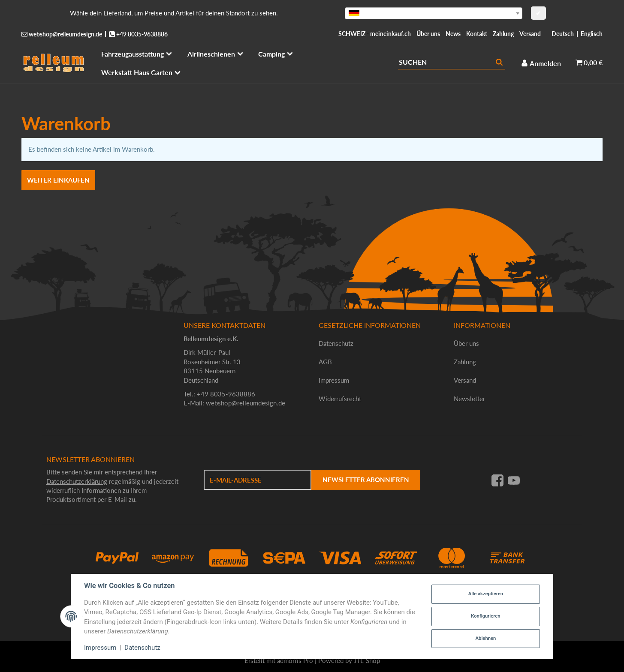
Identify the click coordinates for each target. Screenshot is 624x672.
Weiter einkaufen (58, 180)
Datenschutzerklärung (77, 481)
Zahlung (503, 34)
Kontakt (477, 34)
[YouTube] (514, 480)
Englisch (592, 34)
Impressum (334, 380)
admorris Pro (295, 660)
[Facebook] (497, 480)
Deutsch (563, 34)
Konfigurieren (485, 616)
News (453, 34)
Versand (530, 34)
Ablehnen (486, 638)
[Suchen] (446, 62)
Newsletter (469, 399)
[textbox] (434, 13)
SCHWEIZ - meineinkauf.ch (375, 34)
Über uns (428, 34)
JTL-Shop (367, 660)
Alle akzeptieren (486, 594)
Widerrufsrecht (340, 399)
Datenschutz (336, 343)
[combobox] (434, 13)
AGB (325, 362)
